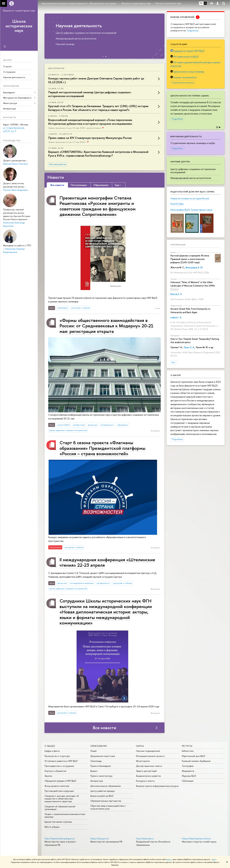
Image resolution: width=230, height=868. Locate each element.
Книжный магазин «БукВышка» (196, 761)
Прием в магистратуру (101, 776)
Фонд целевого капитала (57, 786)
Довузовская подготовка (103, 756)
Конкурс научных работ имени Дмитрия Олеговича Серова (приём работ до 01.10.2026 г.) (96, 80)
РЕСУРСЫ (187, 746)
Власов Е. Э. (176, 294)
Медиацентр (188, 771)
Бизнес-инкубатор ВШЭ (102, 796)
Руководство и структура (57, 756)
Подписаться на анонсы (183, 83)
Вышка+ (94, 771)
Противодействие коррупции (59, 791)
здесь (169, 859)
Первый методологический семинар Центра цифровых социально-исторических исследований (90, 94)
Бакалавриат (9, 92)
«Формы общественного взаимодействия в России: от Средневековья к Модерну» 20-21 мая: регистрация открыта (107, 326)
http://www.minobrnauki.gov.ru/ (60, 838)
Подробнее (177, 119)
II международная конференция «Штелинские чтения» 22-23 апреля (107, 562)
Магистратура (10, 103)
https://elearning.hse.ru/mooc (196, 838)
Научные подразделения (148, 751)
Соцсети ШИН (179, 44)
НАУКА (140, 746)
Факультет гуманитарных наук (19, 11)
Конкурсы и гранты (145, 781)
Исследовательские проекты (150, 756)
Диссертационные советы (149, 766)
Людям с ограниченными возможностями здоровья (65, 815)
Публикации (178, 245)
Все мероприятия (58, 164)
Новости (56, 177)
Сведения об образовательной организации (60, 808)
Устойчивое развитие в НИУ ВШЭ (61, 761)
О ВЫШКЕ (50, 746)
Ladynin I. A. (176, 317)
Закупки (48, 776)
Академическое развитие (148, 776)
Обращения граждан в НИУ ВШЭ (60, 781)
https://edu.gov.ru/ (100, 838)
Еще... (174, 362)
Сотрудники (9, 72)
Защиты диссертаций (146, 771)
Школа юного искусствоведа (189, 72)
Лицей (93, 751)
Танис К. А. (189, 347)
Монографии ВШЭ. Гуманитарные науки (191, 210)
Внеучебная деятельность (186, 136)
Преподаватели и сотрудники (59, 766)
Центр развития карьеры (103, 791)
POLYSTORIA (177, 204)
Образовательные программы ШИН (53, 25)
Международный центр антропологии (191, 178)
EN (205, 3)
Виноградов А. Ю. (194, 267)
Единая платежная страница (58, 822)
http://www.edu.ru (145, 838)
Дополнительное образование (106, 786)
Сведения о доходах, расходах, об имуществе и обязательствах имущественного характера (62, 799)
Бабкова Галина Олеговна (15, 164)
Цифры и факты (52, 751)
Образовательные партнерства (106, 801)
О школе (7, 66)
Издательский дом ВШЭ (193, 756)
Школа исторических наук (19, 26)
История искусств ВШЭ (186, 57)
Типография (188, 766)
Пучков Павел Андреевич (16, 190)
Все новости (104, 728)
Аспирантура (9, 109)
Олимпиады (96, 761)
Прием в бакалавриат (101, 766)
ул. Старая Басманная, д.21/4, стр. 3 (14, 129)
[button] (222, 108)
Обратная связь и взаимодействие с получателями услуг (108, 807)
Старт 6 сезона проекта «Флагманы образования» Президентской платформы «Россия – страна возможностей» (102, 448)
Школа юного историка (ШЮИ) (190, 96)
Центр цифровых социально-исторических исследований (193, 171)
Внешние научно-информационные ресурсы (157, 786)
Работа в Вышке (52, 827)
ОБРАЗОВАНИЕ (99, 746)
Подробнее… (193, 30)
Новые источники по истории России (190, 198)
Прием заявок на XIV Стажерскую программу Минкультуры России (90, 138)
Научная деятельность (14, 77)
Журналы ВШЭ (189, 776)
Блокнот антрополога (185, 77)
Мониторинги (143, 761)
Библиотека (188, 751)
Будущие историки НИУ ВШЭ (189, 51)
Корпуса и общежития (55, 771)
